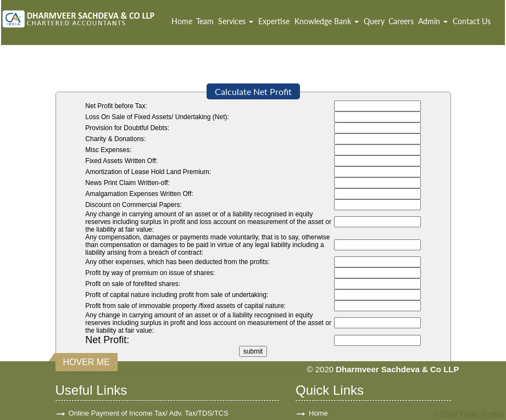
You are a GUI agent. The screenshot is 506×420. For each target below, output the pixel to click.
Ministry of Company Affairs (112, 386)
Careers (401, 21)
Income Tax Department (107, 404)
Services (236, 21)
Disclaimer (326, 404)
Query (374, 21)
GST (76, 351)
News (318, 386)
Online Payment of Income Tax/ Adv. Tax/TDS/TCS (149, 334)
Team (205, 21)
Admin (433, 21)
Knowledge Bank (327, 21)
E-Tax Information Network (111, 369)
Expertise (274, 21)
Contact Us (472, 21)
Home (182, 21)
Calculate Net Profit (253, 91)
